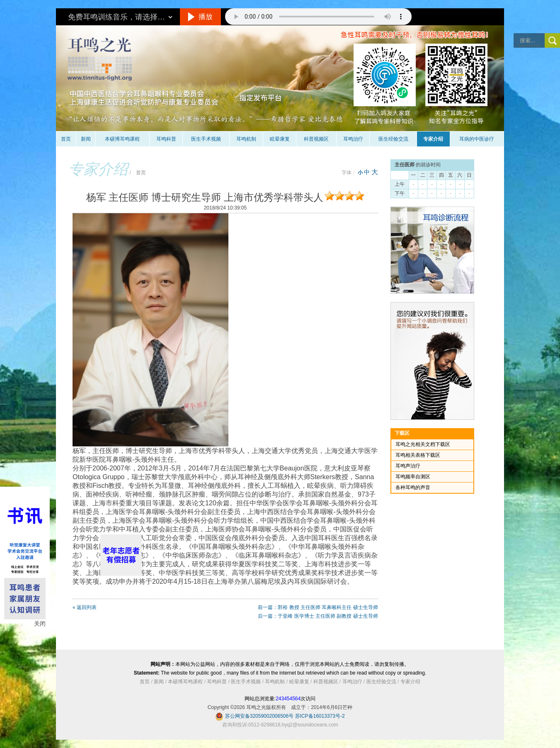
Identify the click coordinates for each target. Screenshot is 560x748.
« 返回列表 (85, 607)
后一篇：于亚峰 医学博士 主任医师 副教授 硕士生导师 (318, 616)
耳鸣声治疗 (408, 466)
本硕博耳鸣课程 (122, 139)
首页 (66, 139)
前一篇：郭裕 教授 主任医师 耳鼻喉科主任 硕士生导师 (318, 607)
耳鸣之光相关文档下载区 (423, 444)
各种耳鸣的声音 (413, 487)
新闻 (86, 139)
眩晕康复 (280, 139)
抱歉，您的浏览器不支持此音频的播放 (318, 17)
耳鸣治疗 (353, 139)
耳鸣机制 (246, 139)
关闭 (40, 624)
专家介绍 (433, 139)
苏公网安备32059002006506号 (259, 716)
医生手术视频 (206, 139)
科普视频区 (316, 139)
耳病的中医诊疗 (477, 139)
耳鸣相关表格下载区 (418, 455)
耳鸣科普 (166, 139)
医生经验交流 (393, 139)
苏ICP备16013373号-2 (320, 716)
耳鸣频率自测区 (413, 477)
